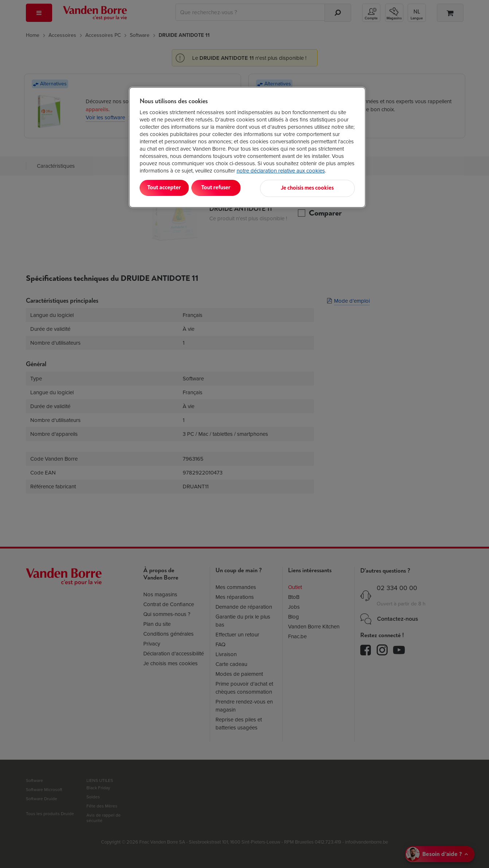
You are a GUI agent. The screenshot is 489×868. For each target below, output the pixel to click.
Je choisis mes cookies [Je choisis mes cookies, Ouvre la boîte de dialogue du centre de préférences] (319, 188)
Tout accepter (170, 188)
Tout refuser (233, 188)
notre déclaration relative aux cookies (281, 171)
